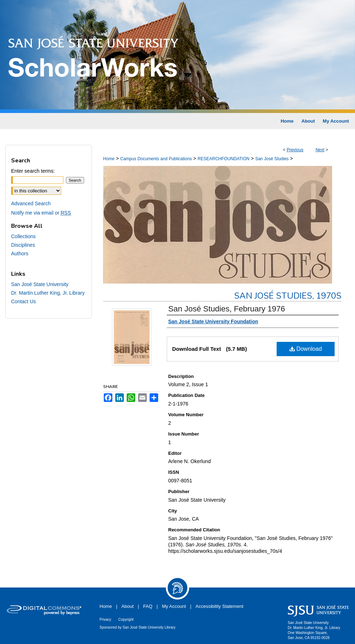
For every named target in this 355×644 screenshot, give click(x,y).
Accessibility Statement (219, 606)
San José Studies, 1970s (288, 296)
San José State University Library (149, 627)
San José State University (40, 284)
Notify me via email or (41, 213)
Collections (23, 236)
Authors (20, 254)
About (127, 606)
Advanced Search (31, 203)
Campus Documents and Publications (156, 159)
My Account (174, 606)
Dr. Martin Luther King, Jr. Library (48, 293)
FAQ (148, 606)
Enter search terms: (33, 171)
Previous (295, 150)
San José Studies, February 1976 (227, 309)
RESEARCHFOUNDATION (223, 159)
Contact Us (23, 301)
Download (306, 349)
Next (320, 150)
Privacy (105, 620)
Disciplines (23, 245)
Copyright (126, 620)
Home (109, 159)
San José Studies (272, 159)
